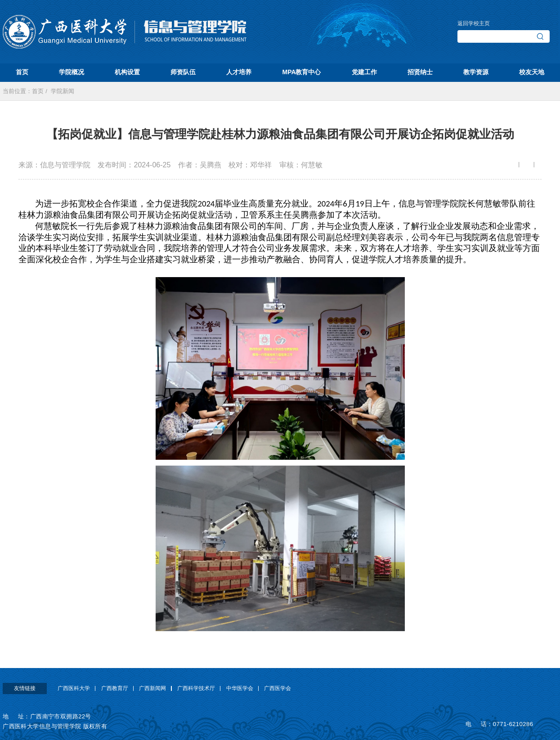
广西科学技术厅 (196, 688)
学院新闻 (63, 91)
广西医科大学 (74, 688)
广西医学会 (278, 688)
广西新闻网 (152, 688)
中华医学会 (240, 688)
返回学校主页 (474, 23)
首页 (38, 91)
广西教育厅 (115, 688)
